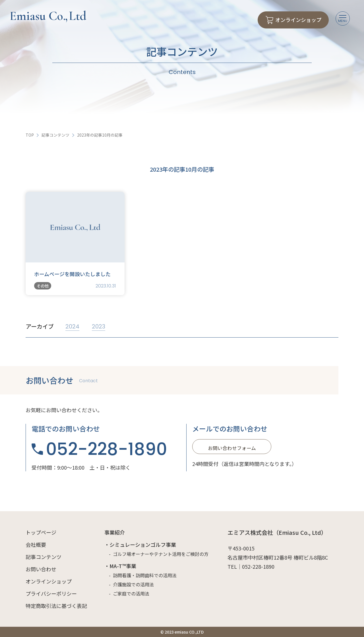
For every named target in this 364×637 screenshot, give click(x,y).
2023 (99, 326)
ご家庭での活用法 (131, 593)
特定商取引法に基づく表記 (56, 606)
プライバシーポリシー (51, 593)
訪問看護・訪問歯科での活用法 (145, 575)
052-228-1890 (106, 449)
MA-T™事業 (123, 566)
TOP (30, 135)
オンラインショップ (49, 581)
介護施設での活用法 (133, 584)
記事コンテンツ (55, 135)
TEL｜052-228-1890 (251, 566)
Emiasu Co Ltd (48, 16)
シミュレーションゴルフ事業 (143, 544)
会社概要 (36, 544)
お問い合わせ (41, 569)
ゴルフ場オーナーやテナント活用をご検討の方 (161, 554)
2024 (72, 326)
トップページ (41, 532)
